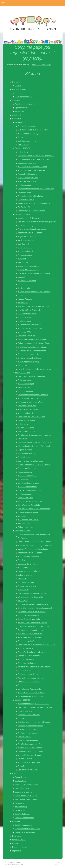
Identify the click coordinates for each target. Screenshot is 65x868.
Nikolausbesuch (24, 185)
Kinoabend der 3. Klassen (28, 218)
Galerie (18, 86)
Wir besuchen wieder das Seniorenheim (34, 292)
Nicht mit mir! (23, 152)
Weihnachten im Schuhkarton (30, 329)
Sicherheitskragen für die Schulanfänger (34, 343)
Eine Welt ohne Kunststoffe (29, 505)
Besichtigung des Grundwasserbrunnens (34, 435)
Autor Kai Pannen (25, 248)
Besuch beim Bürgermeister (29, 619)
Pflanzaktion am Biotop (27, 454)
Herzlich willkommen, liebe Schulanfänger (35, 369)
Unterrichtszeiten (22, 788)
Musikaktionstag (24, 387)
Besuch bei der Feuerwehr (28, 557)
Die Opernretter (24, 288)
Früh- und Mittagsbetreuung (26, 785)
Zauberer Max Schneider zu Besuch (32, 623)
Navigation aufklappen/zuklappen (32, 3)
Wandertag (22, 365)
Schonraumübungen (26, 384)
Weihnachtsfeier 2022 (27, 649)
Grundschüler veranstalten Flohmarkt (33, 395)
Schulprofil (17, 115)
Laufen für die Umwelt (27, 420)
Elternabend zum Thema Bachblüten (33, 593)
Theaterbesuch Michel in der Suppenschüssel (36, 645)
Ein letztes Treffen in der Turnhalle (32, 612)
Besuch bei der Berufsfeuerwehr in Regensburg (37, 222)
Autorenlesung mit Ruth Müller (30, 634)
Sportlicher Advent (25, 317)
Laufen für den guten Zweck (29, 266)
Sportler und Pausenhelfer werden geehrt (34, 542)
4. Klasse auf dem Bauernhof (30, 409)
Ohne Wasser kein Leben (28, 740)
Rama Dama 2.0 (24, 737)
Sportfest (21, 560)
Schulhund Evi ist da (26, 582)
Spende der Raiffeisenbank (29, 656)
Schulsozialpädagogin (24, 825)
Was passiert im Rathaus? (28, 520)
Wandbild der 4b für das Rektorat (31, 693)
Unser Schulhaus (19, 89)
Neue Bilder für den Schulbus (30, 637)
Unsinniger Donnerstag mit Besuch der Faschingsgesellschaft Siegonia (33, 628)
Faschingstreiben (25, 472)
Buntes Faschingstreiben (28, 178)
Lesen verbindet (24, 192)
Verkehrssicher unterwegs (28, 483)
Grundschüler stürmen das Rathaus (32, 340)
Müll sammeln (23, 262)
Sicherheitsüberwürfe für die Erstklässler (34, 203)
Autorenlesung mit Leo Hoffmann (31, 678)
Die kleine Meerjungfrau (27, 314)
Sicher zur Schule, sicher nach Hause (33, 130)
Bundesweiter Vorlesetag (28, 134)
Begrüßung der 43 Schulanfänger (31, 211)
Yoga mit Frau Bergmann (28, 237)
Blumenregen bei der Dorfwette (30, 726)
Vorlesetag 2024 (24, 332)
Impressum (17, 851)
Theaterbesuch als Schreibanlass (31, 417)
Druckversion (10, 862)
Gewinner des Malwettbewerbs (30, 461)
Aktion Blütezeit (24, 523)
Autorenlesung (24, 457)
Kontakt (15, 843)
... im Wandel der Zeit (24, 97)
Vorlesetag (22, 516)
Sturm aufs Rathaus (26, 200)
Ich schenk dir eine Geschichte (30, 597)
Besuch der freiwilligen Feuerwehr (32, 376)
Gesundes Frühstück (26, 336)
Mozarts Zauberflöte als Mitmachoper (33, 549)
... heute (18, 93)
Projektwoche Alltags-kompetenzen (32, 229)
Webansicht (57, 864)
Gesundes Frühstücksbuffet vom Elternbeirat (36, 156)
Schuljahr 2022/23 (22, 531)
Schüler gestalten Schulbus (29, 733)
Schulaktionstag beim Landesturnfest (33, 604)
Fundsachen (20, 803)
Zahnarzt (21, 284)
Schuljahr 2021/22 (22, 700)
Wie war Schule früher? (27, 729)
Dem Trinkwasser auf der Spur (30, 744)
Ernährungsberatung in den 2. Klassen (33, 704)
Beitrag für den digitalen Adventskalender (34, 652)
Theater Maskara (25, 711)
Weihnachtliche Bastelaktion (29, 325)
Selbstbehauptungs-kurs (28, 141)
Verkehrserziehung (25, 226)
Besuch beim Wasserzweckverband (32, 167)
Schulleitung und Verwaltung (27, 104)
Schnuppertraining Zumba (28, 615)
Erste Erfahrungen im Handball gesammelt (35, 608)
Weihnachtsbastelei (26, 660)
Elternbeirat (20, 112)
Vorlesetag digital (25, 759)
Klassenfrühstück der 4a (28, 174)
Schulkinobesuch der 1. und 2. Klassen (34, 159)
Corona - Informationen (24, 818)
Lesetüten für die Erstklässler (30, 310)
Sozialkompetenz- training (28, 362)
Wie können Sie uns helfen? (26, 799)
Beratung (16, 821)
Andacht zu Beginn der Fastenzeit (31, 170)
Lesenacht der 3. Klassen (28, 564)
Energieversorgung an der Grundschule (34, 273)
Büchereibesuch (24, 685)
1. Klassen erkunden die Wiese (30, 402)
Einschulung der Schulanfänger (30, 696)
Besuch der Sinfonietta (27, 663)
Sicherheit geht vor (25, 527)
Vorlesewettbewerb (25, 251)
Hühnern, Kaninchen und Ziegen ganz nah (35, 546)
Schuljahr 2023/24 (22, 373)
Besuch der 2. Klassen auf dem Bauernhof (35, 707)
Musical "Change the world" (29, 682)
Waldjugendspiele (25, 255)
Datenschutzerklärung (21, 847)
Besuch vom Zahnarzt (27, 431)
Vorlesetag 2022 (24, 671)
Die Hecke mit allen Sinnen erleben (32, 351)
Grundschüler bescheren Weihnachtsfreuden (36, 189)
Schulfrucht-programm (27, 126)
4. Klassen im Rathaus (27, 181)
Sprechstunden (21, 108)
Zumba (21, 295)
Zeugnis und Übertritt (24, 792)
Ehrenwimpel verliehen (27, 281)
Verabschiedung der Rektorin (30, 755)
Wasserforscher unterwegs (29, 586)
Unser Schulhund (22, 810)
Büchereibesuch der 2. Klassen (30, 354)
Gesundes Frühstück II (27, 406)
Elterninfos (17, 774)
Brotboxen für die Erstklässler (30, 358)
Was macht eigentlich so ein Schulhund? (34, 446)
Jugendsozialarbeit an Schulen (27, 829)
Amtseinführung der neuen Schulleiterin (34, 667)
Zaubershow (23, 303)
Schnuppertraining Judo (27, 476)
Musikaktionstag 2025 (27, 240)
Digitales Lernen (19, 840)
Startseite (16, 82)
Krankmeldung (21, 807)
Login (59, 862)
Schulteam (17, 100)
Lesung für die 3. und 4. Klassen (31, 751)
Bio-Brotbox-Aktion (25, 207)
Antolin (21, 137)
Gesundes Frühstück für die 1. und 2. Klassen (36, 443)
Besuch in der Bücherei (27, 770)
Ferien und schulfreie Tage (26, 796)
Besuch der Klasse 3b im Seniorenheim (34, 509)
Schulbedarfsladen (23, 814)
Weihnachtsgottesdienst (27, 487)
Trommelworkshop (25, 391)
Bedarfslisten (20, 777)
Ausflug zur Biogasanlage (28, 270)
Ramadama (22, 439)
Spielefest (22, 259)
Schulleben (17, 119)
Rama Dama (23, 766)
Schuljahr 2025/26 (22, 148)
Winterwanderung (25, 479)
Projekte (18, 123)
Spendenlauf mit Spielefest (29, 715)
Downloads (17, 836)
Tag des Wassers (25, 299)
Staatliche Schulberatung (25, 832)
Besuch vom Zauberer (27, 468)
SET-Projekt (23, 601)
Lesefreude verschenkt (27, 163)
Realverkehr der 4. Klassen (29, 674)
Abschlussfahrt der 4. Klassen (30, 233)
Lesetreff (21, 277)
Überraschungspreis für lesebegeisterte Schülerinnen (34, 536)
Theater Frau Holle (25, 498)
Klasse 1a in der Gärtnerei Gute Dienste (34, 465)
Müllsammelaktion (25, 575)
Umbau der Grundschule (28, 512)
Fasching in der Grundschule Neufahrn (33, 306)
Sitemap (18, 862)
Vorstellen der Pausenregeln (29, 689)
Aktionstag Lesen (25, 380)
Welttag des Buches (26, 428)
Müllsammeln (23, 145)
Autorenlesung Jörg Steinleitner (31, 196)
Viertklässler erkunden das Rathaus (32, 347)
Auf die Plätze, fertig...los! (28, 398)
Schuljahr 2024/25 (22, 214)
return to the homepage (41, 65)
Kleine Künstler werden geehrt (30, 748)
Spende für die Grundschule (29, 490)
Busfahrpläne (20, 781)
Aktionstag (22, 579)
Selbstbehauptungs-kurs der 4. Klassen (34, 722)
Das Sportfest (23, 244)
